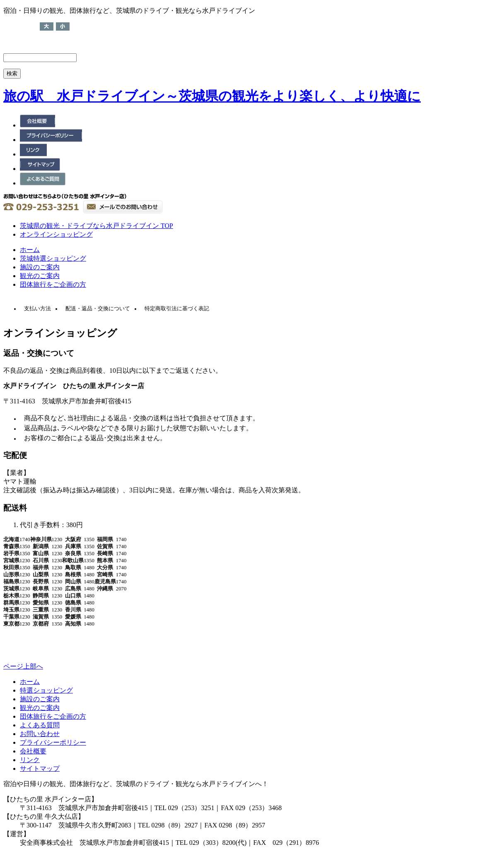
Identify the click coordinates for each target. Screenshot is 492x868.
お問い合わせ (40, 734)
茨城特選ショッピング (53, 258)
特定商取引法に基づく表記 (177, 309)
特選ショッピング (46, 690)
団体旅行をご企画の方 (53, 284)
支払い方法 (37, 309)
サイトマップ (40, 768)
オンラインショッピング (56, 234)
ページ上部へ (23, 666)
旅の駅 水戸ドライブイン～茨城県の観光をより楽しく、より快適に (212, 96)
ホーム (30, 250)
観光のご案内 (40, 276)
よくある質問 (40, 725)
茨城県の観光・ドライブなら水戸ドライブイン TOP (96, 226)
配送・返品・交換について (98, 309)
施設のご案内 (40, 267)
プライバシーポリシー (53, 742)
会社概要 (33, 751)
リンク (30, 760)
